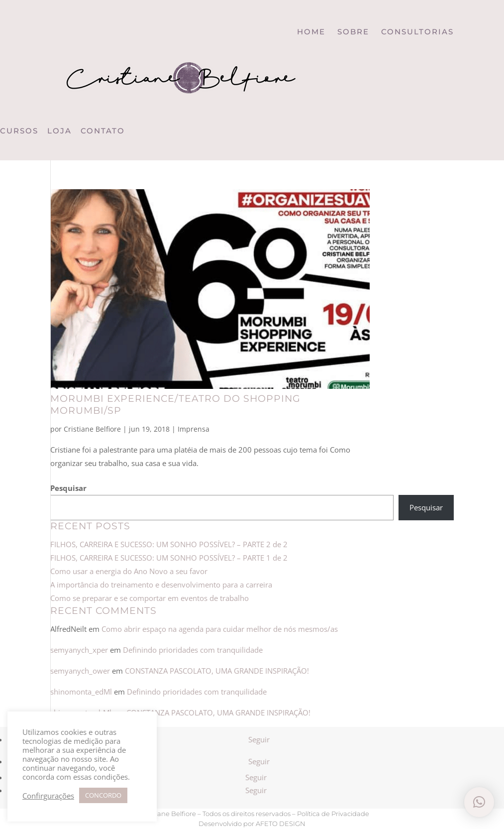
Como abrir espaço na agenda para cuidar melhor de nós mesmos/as (220, 629)
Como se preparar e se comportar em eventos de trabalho (150, 598)
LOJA (59, 131)
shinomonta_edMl (81, 692)
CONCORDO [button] (103, 795)
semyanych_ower (80, 671)
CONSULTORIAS (417, 32)
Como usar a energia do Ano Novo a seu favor (129, 571)
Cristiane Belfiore (92, 429)
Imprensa (194, 429)
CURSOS (19, 131)
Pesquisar (68, 488)
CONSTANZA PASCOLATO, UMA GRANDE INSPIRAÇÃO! (217, 671)
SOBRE (353, 32)
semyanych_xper (79, 650)
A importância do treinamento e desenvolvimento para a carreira (161, 585)
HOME (311, 32)
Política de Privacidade (333, 814)
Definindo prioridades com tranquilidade (193, 650)
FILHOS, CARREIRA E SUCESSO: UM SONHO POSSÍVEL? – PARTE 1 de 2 (169, 558)
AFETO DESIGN (281, 824)
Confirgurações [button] (48, 796)
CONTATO (103, 131)
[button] (479, 802)
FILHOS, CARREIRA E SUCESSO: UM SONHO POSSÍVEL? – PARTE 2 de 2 (170, 544)
